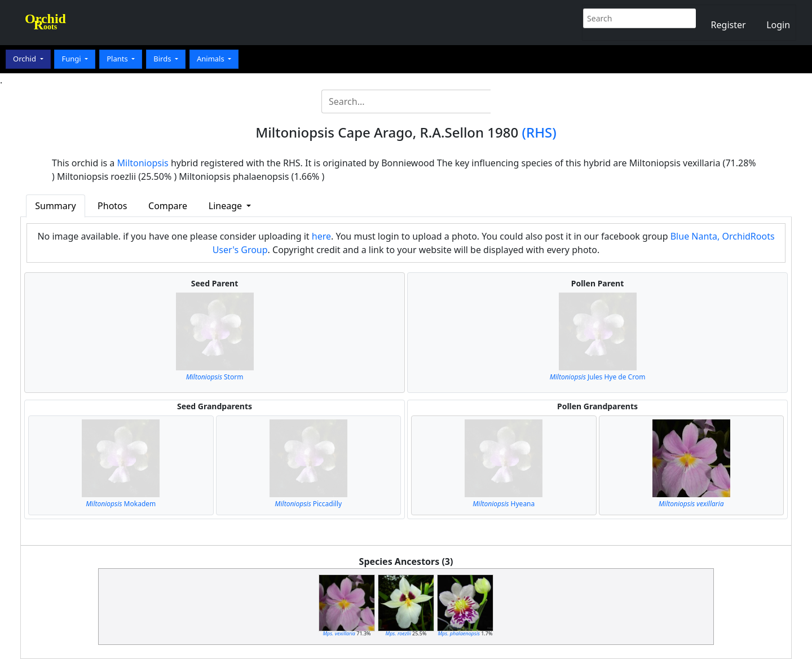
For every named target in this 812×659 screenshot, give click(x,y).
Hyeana (504, 504)
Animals (211, 59)
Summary (55, 206)
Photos (112, 206)
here (321, 236)
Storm (215, 377)
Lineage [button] (226, 206)
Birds (163, 59)
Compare (168, 206)
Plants (118, 59)
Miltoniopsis (143, 163)
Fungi (72, 59)
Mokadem (121, 504)
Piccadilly (308, 504)
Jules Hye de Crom (598, 377)
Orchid (25, 59)
